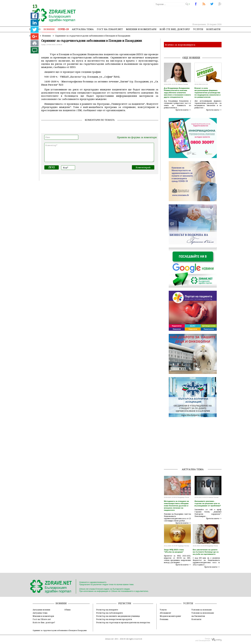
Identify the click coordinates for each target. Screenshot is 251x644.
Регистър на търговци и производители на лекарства (123, 622)
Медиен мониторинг (170, 616)
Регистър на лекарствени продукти (114, 619)
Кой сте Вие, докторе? (175, 29)
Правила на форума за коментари (137, 137)
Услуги (198, 29)
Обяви (67, 610)
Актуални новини (41, 610)
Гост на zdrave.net (110, 29)
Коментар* (99, 152)
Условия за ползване (202, 610)
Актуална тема (83, 29)
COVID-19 (63, 29)
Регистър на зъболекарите (110, 613)
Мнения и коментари (141, 29)
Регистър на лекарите (107, 610)
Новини (49, 29)
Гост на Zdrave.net (42, 619)
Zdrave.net (109, 639)
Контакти (213, 29)
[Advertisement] (163, 14)
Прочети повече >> (183, 110)
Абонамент (165, 613)
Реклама (164, 619)
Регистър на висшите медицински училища (118, 616)
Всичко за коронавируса (180, 45)
